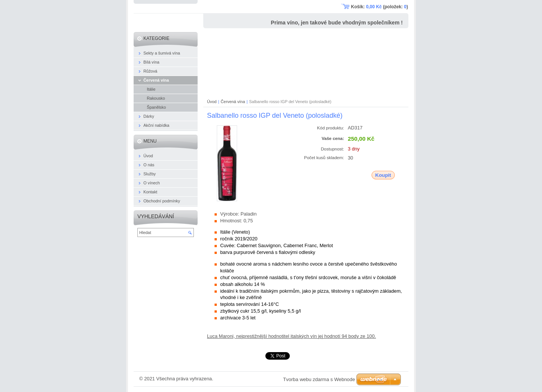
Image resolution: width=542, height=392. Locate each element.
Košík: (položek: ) (380, 7)
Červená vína (233, 102)
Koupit (383, 175)
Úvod (212, 102)
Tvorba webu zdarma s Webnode (319, 379)
